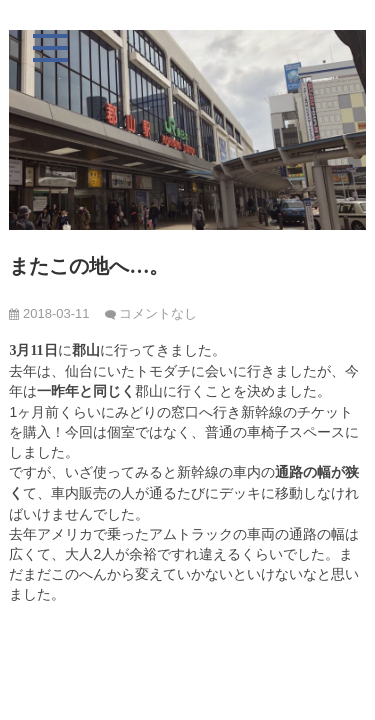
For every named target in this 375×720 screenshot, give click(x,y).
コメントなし (158, 313)
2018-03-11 (49, 313)
